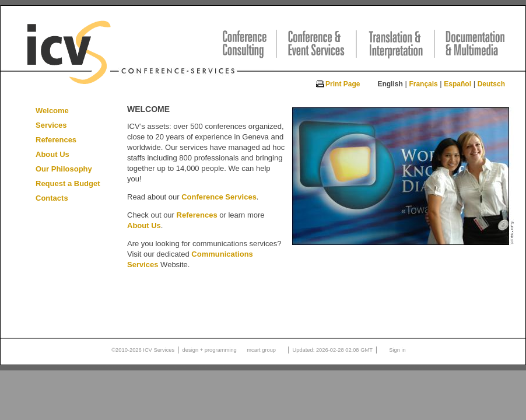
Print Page (343, 84)
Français (423, 84)
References (56, 140)
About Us (52, 154)
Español (457, 84)
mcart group (261, 350)
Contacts (52, 198)
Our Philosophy (64, 169)
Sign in (397, 350)
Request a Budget (68, 183)
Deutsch (491, 84)
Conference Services (219, 197)
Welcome (52, 111)
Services (51, 125)
